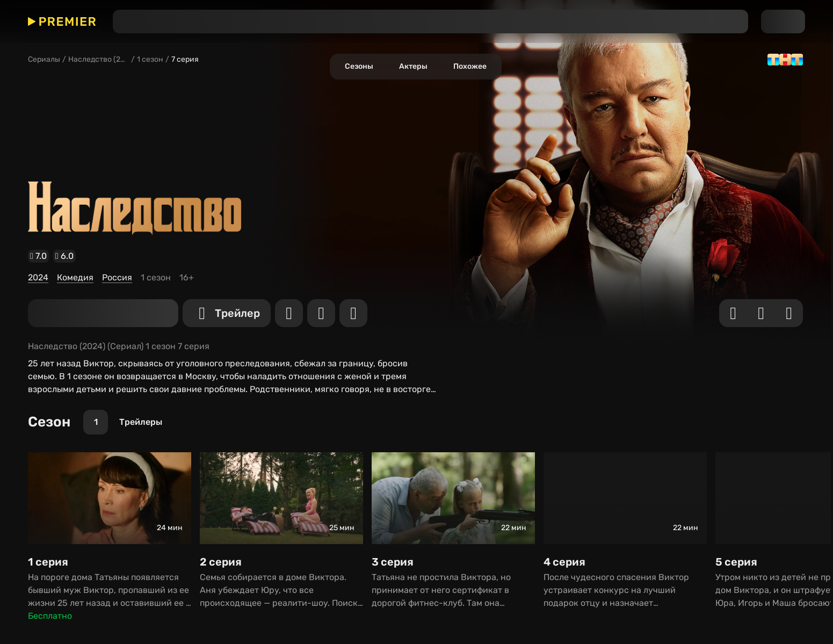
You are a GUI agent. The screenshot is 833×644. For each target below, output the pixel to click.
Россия (17, 239)
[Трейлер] (23, 269)
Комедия (20, 229)
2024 (13, 219)
